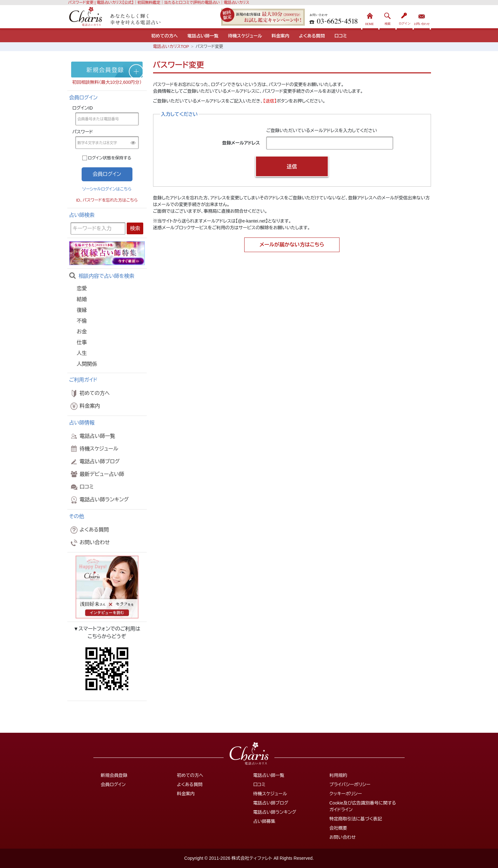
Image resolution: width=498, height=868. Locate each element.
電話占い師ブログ (94, 462)
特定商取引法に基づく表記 (356, 819)
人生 (82, 353)
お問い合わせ (422, 17)
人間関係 (87, 364)
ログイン (405, 17)
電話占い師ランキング (99, 500)
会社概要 (338, 828)
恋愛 (82, 288)
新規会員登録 (114, 775)
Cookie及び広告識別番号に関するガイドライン (363, 806)
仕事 (82, 342)
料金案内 (280, 36)
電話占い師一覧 (203, 36)
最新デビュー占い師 (97, 474)
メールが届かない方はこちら (292, 245)
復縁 (82, 310)
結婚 (82, 299)
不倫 (82, 321)
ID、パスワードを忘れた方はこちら (107, 200)
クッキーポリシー (346, 794)
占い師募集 (264, 821)
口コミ (341, 36)
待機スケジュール (245, 36)
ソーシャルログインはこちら (107, 189)
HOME (370, 17)
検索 (387, 17)
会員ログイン (113, 785)
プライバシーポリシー (350, 785)
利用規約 (338, 775)
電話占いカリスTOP (171, 47)
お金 (82, 332)
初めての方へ (165, 36)
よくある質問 (312, 36)
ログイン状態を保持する (110, 158)
